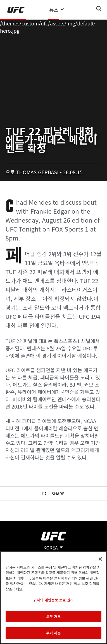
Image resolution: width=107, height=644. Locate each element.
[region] (53, 598)
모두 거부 (53, 616)
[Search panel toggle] (99, 9)
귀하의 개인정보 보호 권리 (53, 600)
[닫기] (100, 559)
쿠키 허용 (53, 633)
